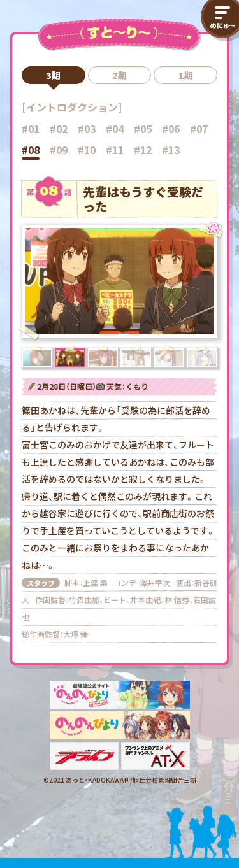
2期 (119, 75)
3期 (53, 75)
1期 (186, 75)
